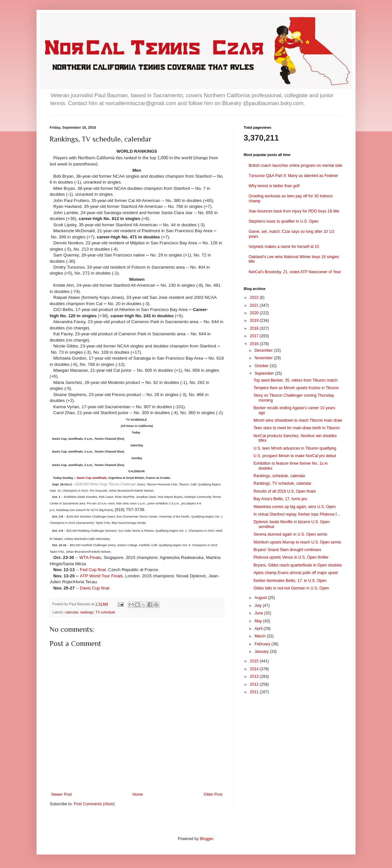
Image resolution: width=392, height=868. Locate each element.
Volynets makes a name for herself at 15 (284, 247)
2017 (255, 336)
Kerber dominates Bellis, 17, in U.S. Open (290, 581)
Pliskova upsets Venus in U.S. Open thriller (291, 557)
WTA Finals (90, 557)
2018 (255, 328)
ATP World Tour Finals (101, 576)
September (265, 373)
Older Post (213, 794)
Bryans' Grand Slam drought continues (287, 550)
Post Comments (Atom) (94, 804)
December (264, 350)
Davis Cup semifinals (92, 478)
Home (138, 794)
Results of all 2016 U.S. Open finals (285, 491)
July (259, 606)
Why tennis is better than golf (274, 186)
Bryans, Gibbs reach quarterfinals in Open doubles (298, 565)
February (263, 644)
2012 (255, 684)
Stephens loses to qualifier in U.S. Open (284, 221)
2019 (255, 321)
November (264, 358)
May (259, 621)
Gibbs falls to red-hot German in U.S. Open (291, 588)
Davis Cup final (95, 588)
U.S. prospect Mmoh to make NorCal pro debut (295, 456)
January (262, 652)
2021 (255, 305)
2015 (255, 661)
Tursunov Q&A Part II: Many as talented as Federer (293, 176)
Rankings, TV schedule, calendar (282, 483)
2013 (255, 677)
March (261, 636)
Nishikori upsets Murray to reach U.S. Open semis (297, 542)
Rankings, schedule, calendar (279, 476)
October (262, 366)
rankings (87, 612)
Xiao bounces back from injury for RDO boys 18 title (294, 211)
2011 (255, 692)
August (261, 598)
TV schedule (105, 612)
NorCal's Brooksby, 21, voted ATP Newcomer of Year (295, 272)
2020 (255, 313)
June (259, 613)
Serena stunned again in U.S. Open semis (290, 534)
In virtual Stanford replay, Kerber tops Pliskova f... (297, 514)
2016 (255, 344)
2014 (255, 669)
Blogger (206, 839)
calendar (72, 612)
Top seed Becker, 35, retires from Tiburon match (295, 380)
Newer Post (61, 794)
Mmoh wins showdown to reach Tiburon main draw (298, 420)
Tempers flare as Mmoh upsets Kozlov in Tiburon (296, 388)
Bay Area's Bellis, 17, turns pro (280, 499)
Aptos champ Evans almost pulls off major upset (296, 573)
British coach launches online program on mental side (295, 166)
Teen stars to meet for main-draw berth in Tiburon (297, 428)
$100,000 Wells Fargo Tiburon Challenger (107, 484)
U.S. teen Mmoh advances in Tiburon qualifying (295, 448)
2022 (255, 298)
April (259, 629)
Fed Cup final (93, 570)
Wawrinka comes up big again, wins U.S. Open (295, 507)
